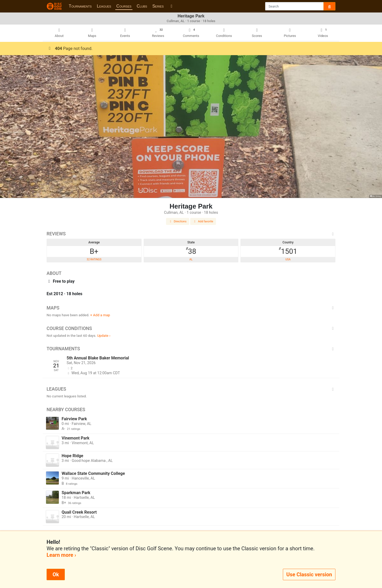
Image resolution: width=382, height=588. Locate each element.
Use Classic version (309, 574)
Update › (104, 335)
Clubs (142, 6)
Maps (191, 308)
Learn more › (61, 555)
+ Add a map (100, 315)
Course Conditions (191, 328)
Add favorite (203, 221)
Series (158, 6)
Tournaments (80, 6)
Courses (124, 6)
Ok (56, 574)
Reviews (191, 234)
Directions (178, 221)
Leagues (104, 6)
